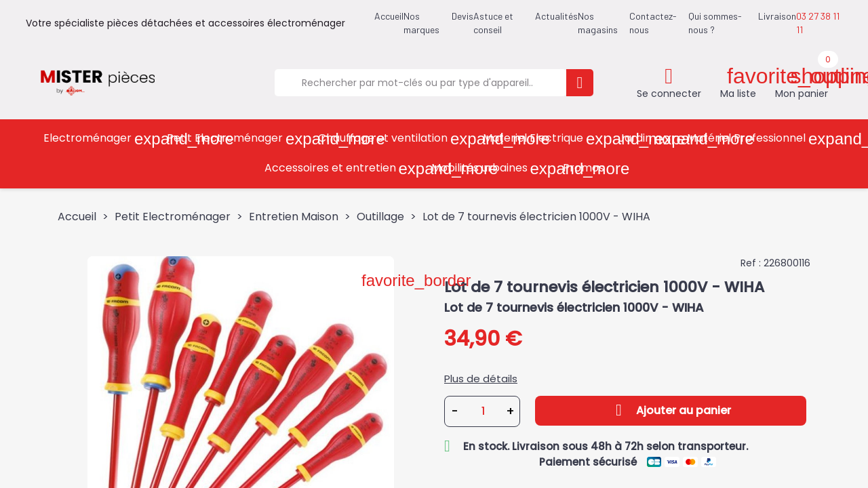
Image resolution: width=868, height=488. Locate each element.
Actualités (556, 16)
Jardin (648, 139)
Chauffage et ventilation (396, 139)
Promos (584, 168)
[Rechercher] (420, 83)
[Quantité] (483, 411)
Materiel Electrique (546, 139)
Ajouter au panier (671, 410)
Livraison (777, 16)
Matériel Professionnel (759, 139)
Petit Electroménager (238, 139)
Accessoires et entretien (343, 168)
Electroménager (100, 139)
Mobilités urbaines (492, 168)
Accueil (389, 16)
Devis (462, 16)
